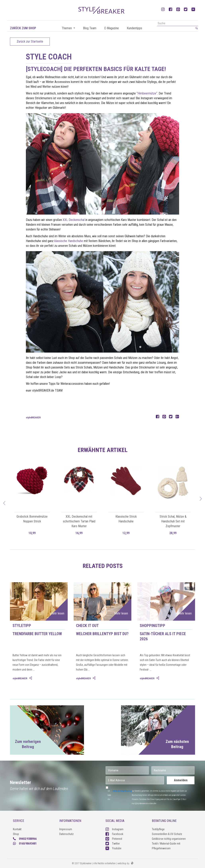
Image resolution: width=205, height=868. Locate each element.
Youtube (113, 848)
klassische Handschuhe (69, 241)
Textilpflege (158, 829)
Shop (16, 834)
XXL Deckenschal (74, 220)
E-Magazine (112, 28)
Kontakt (17, 829)
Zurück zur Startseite (30, 41)
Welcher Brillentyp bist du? (102, 634)
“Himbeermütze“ (147, 93)
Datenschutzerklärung (122, 791)
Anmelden (181, 780)
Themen (67, 28)
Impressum (66, 829)
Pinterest (114, 839)
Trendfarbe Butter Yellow (37, 634)
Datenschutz (66, 834)
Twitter (113, 844)
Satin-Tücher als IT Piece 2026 (163, 636)
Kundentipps (134, 28)
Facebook (114, 834)
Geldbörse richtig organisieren (169, 839)
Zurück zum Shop (23, 28)
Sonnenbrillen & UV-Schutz (167, 834)
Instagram (114, 829)
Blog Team (90, 28)
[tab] (31, 678)
